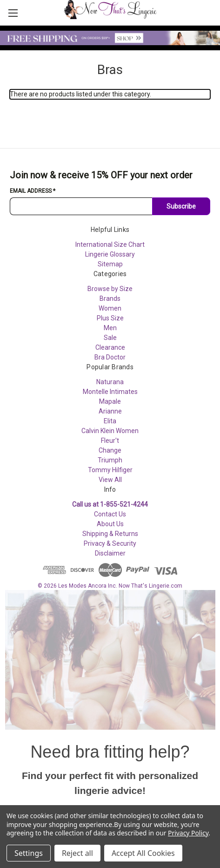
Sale (110, 338)
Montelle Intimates (110, 392)
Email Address (33, 191)
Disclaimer (110, 553)
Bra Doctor (110, 357)
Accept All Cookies (143, 853)
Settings (29, 853)
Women (110, 308)
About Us (110, 524)
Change (110, 450)
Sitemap (110, 264)
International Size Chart (110, 244)
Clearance (110, 347)
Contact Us (110, 514)
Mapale (110, 401)
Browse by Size (110, 289)
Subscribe (181, 206)
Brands (110, 298)
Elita (110, 421)
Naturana (110, 382)
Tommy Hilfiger (110, 470)
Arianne (110, 411)
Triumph (110, 460)
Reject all (77, 853)
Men (110, 328)
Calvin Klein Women (110, 431)
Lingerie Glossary (110, 254)
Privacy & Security (110, 543)
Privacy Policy (188, 833)
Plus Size (110, 318)
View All (110, 480)
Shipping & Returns (110, 534)
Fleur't (110, 441)
